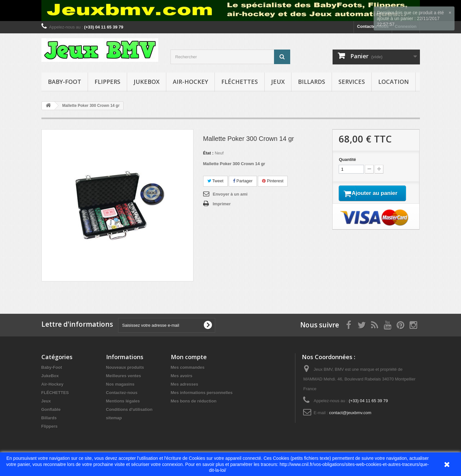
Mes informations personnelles (202, 393)
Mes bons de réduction (194, 401)
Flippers (107, 82)
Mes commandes (188, 367)
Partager (243, 181)
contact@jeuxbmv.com (350, 413)
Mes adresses (185, 384)
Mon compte (189, 357)
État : (209, 153)
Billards (312, 82)
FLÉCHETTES (240, 82)
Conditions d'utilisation (129, 409)
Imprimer (222, 204)
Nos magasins (120, 384)
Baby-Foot (65, 82)
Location (394, 82)
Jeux (278, 82)
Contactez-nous (122, 393)
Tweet (215, 181)
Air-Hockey (190, 82)
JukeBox (147, 82)
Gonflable (51, 409)
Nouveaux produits (125, 367)
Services (352, 82)
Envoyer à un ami (230, 194)
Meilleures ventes (124, 376)
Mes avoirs (182, 376)
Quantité (347, 159)
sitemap (114, 418)
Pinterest (273, 181)
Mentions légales (123, 401)
